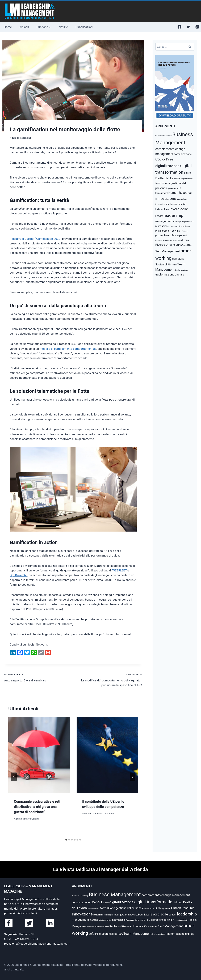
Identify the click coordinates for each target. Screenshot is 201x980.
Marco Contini (32, 819)
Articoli (24, 27)
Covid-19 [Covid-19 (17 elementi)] (162, 159)
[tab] (66, 840)
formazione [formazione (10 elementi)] (163, 183)
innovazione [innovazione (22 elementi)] (166, 198)
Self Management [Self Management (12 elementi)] (168, 251)
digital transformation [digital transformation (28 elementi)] (154, 902)
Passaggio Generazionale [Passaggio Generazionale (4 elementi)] (180, 226)
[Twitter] (188, 27)
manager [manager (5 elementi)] (177, 222)
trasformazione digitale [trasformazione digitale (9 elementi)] (170, 275)
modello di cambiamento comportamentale (68, 349)
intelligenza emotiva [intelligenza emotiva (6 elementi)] (176, 204)
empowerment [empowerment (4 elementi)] (187, 179)
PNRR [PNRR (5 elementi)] (158, 231)
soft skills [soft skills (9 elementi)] (178, 259)
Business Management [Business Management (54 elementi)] (115, 894)
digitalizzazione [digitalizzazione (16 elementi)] (167, 166)
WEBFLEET (120, 570)
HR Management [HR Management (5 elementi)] (162, 908)
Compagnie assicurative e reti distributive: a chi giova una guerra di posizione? (37, 807)
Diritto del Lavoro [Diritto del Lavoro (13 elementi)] (168, 178)
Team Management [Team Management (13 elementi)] (137, 934)
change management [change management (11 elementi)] (176, 895)
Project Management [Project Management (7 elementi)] (175, 235)
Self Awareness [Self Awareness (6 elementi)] (184, 245)
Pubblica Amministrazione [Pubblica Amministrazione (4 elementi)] (166, 240)
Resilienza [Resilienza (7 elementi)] (183, 240)
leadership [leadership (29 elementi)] (173, 215)
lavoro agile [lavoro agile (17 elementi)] (179, 209)
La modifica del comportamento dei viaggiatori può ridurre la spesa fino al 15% (109, 679)
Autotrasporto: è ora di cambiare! (37, 677)
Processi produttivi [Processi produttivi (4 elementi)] (180, 920)
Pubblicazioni (84, 27)
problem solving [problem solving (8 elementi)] (171, 231)
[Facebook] (179, 27)
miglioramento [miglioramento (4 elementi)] (188, 222)
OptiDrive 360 (19, 575)
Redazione (25, 138)
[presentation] (39, 755)
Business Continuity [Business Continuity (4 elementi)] (164, 136)
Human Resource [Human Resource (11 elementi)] (180, 193)
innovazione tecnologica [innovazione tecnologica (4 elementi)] (103, 915)
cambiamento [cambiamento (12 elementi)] (165, 149)
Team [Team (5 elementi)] (174, 265)
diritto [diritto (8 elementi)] (187, 173)
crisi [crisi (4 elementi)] (172, 160)
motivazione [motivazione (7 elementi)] (162, 226)
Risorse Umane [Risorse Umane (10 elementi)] (165, 245)
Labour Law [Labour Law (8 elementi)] (162, 209)
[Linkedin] (197, 27)
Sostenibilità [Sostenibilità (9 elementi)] (163, 264)
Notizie (63, 27)
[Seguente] (132, 777)
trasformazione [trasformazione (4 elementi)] (181, 270)
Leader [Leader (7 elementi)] (159, 216)
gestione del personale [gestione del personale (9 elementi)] (130, 908)
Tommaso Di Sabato (103, 813)
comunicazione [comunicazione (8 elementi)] (183, 154)
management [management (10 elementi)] (164, 221)
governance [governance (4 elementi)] (173, 188)
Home (8, 27)
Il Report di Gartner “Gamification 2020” (35, 239)
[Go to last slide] (14, 777)
